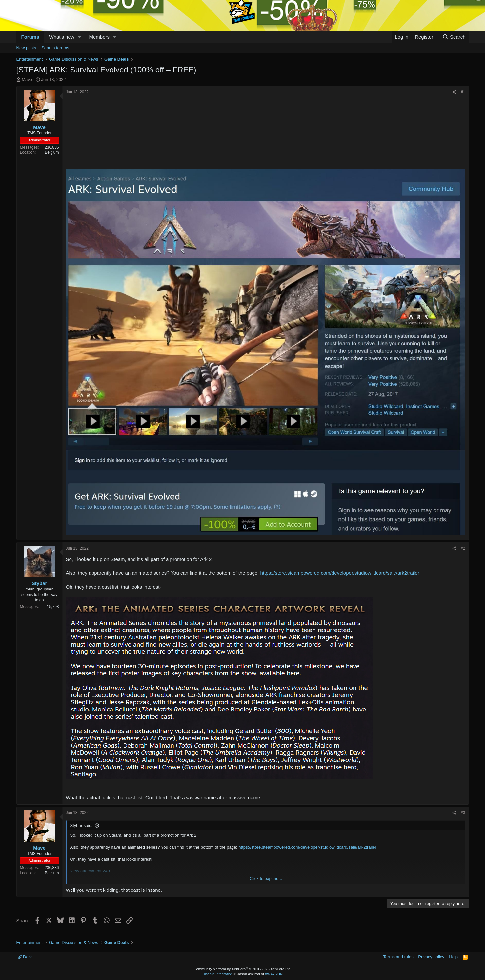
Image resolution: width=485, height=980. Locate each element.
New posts (26, 48)
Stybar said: (81, 825)
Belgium (52, 152)
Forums (30, 37)
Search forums (55, 48)
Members (99, 37)
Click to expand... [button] (266, 879)
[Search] (454, 37)
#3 (463, 813)
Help (453, 957)
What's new (62, 37)
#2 (463, 548)
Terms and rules (398, 957)
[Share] (454, 92)
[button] (79, 37)
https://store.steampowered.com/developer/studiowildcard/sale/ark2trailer (340, 573)
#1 (463, 92)
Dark (25, 957)
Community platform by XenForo (243, 969)
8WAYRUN (274, 974)
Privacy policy (431, 957)
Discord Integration (217, 974)
